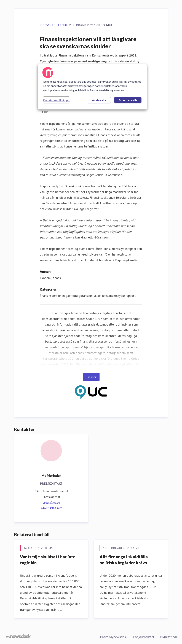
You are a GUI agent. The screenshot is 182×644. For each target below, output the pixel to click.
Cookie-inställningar (56, 100)
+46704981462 (51, 508)
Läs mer (91, 377)
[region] (92, 87)
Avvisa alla (99, 100)
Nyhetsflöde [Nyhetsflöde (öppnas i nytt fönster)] (169, 637)
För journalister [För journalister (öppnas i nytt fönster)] (144, 637)
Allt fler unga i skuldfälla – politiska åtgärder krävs (125, 560)
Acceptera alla (128, 100)
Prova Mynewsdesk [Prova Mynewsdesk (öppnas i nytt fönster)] (114, 637)
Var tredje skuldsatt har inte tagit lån (48, 560)
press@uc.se (51, 502)
